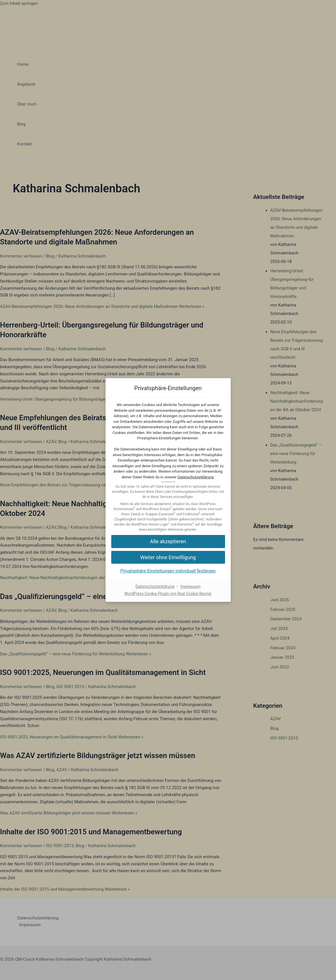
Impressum (190, 586)
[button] (168, 541)
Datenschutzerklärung (196, 477)
